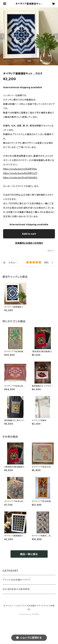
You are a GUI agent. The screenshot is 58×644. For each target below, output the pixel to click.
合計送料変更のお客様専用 (16, 589)
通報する (51, 251)
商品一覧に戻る (29, 554)
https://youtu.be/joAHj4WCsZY (20, 173)
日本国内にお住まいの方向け (29, 243)
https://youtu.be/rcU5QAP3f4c (20, 169)
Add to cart (29, 234)
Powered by (29, 614)
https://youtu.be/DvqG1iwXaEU (20, 177)
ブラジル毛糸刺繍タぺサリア (16, 580)
